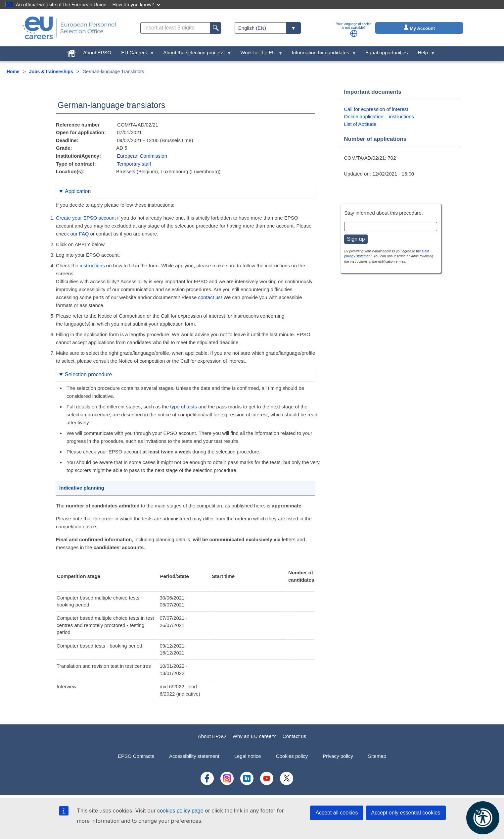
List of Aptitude (360, 124)
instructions (92, 265)
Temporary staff (134, 164)
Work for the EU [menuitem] (259, 54)
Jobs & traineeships (51, 72)
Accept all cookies (337, 813)
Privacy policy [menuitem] (338, 756)
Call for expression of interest (376, 109)
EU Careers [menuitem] (135, 54)
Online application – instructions (379, 116)
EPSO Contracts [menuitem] (136, 756)
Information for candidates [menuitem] (322, 54)
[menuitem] (71, 52)
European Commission (142, 156)
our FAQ (79, 234)
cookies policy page (180, 811)
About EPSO (212, 736)
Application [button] (78, 191)
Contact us (295, 736)
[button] (354, 33)
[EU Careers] (69, 28)
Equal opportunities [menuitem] (387, 52)
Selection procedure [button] (88, 374)
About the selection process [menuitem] (195, 54)
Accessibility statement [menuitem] (194, 756)
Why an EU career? (254, 736)
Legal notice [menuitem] (248, 756)
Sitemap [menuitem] (377, 756)
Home (13, 72)
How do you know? (137, 4)
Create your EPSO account (86, 218)
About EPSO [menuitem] (97, 52)
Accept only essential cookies (406, 813)
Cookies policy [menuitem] (292, 756)
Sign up (356, 239)
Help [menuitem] (424, 54)
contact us (209, 297)
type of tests (183, 407)
